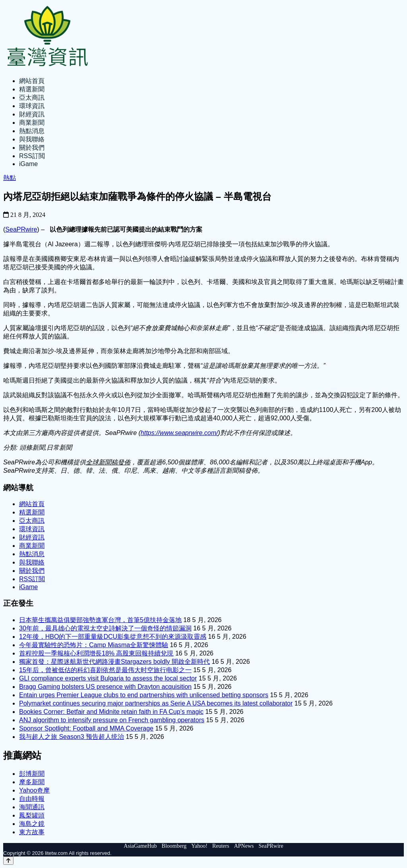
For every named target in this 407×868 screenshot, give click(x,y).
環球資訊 (32, 106)
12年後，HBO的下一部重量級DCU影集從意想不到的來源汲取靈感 (113, 637)
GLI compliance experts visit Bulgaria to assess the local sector (108, 678)
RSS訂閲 (32, 156)
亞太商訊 (32, 98)
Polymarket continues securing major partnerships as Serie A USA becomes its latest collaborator (156, 703)
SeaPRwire (21, 229)
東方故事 (32, 832)
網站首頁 (32, 81)
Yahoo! (199, 846)
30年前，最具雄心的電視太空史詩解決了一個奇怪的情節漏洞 (105, 628)
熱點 (10, 178)
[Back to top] (8, 861)
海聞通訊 (32, 807)
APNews (244, 846)
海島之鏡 (32, 824)
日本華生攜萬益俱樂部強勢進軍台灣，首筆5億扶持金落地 (100, 620)
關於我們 (32, 148)
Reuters (221, 846)
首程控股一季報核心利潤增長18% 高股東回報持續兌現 (96, 653)
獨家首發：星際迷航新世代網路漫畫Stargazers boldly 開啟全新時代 (114, 662)
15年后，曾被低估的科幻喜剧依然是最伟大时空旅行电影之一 (105, 670)
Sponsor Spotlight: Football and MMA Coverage (86, 728)
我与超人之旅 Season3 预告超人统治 (72, 737)
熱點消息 (32, 131)
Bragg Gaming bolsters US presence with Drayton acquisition (105, 687)
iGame (28, 164)
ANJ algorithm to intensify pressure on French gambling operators (112, 720)
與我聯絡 (32, 139)
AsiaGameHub (140, 846)
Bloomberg (174, 846)
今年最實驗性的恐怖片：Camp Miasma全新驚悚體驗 (94, 645)
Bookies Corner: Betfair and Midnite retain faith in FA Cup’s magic (111, 712)
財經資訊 (32, 114)
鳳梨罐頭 (32, 815)
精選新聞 (32, 89)
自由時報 (32, 799)
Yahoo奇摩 (34, 790)
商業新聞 (32, 123)
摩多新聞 (32, 782)
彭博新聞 (32, 774)
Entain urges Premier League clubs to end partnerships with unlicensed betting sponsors (144, 695)
